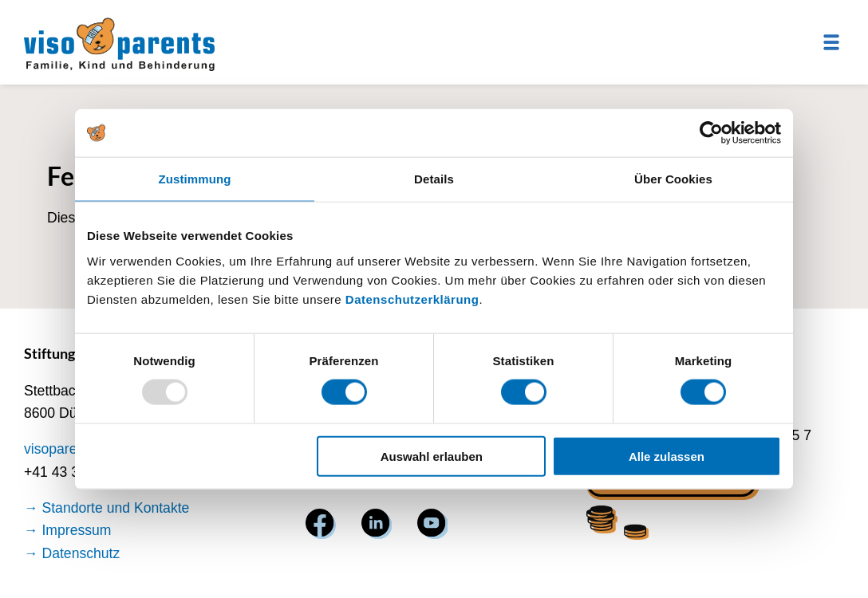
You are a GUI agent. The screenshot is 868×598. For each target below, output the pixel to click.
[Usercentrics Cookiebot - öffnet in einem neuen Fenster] (711, 133)
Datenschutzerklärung (412, 299)
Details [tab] (434, 179)
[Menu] (831, 42)
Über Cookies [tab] (673, 179)
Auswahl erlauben (432, 456)
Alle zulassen (667, 456)
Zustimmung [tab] (195, 179)
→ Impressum (68, 530)
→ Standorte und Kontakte (107, 508)
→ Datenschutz (72, 553)
